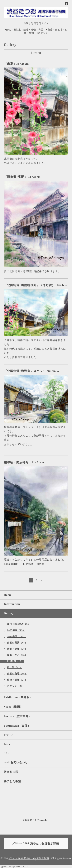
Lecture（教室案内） (18, 716)
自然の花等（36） (17, 674)
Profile (8, 735)
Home (8, 595)
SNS (7, 753)
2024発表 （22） (17, 636)
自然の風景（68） (17, 643)
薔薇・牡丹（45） (17, 655)
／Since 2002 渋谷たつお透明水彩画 (29, 858)
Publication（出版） (17, 726)
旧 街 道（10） (15, 661)
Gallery (9, 613)
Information (12, 604)
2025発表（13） (16, 630)
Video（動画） (13, 707)
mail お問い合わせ (16, 762)
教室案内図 (11, 772)
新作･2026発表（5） (19, 624)
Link (7, 744)
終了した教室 (12, 781)
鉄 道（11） (15, 667)
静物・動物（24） (17, 680)
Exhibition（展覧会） (18, 697)
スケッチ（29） (16, 686)
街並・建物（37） (17, 649)
